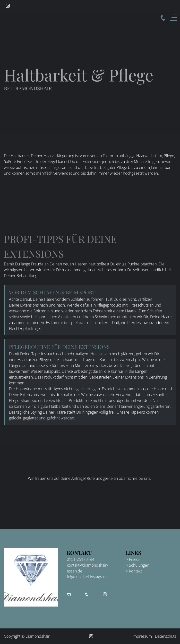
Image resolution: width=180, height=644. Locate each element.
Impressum (142, 636)
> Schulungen (137, 565)
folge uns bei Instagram (87, 577)
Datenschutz (166, 636)
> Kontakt (134, 571)
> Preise (133, 559)
